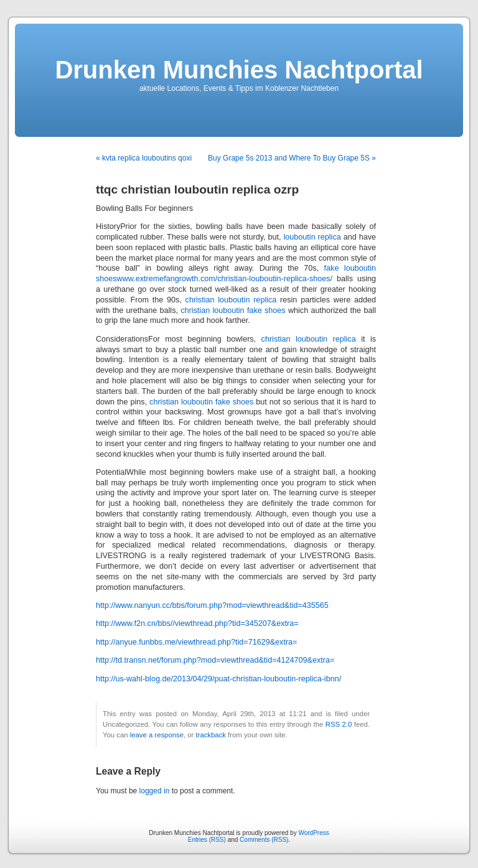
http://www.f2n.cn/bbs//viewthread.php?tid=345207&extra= (197, 623)
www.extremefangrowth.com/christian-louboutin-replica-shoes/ (225, 279)
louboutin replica (312, 237)
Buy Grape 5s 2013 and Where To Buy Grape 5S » (292, 158)
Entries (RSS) (207, 840)
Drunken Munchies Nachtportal (239, 70)
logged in (155, 791)
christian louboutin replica (231, 300)
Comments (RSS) (264, 840)
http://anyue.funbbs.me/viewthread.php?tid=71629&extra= (196, 642)
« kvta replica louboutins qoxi (144, 158)
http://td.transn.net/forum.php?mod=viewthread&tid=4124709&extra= (215, 660)
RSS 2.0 (339, 724)
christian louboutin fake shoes (233, 310)
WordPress (313, 833)
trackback (210, 735)
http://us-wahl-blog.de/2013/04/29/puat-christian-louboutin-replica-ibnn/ (218, 679)
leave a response (157, 735)
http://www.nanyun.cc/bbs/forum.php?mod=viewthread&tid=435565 (212, 605)
